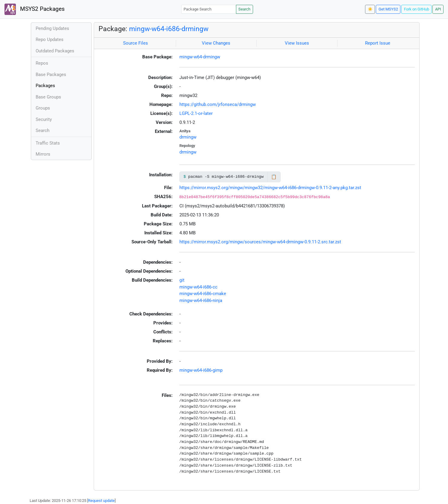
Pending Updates (52, 28)
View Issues (297, 43)
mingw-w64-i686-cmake (203, 294)
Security (44, 119)
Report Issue (378, 43)
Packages (45, 86)
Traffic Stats (48, 143)
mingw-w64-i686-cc (198, 287)
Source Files (136, 43)
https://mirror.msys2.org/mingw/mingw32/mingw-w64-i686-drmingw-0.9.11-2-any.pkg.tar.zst (270, 188)
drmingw (188, 137)
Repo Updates (50, 40)
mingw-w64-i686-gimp (201, 370)
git (182, 280)
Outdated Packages (55, 51)
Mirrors (43, 154)
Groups (43, 108)
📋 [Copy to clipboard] (274, 177)
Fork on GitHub (417, 9)
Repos (42, 63)
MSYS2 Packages (35, 9)
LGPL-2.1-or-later (196, 113)
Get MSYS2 (388, 9)
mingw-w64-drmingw (200, 57)
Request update (101, 501)
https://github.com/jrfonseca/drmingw (218, 104)
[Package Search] (209, 9)
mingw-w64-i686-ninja (201, 300)
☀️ (370, 9)
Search (244, 9)
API (438, 9)
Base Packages (51, 75)
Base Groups (48, 97)
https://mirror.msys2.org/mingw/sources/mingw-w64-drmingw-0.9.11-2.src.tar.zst (260, 242)
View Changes (216, 43)
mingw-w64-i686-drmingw (169, 29)
